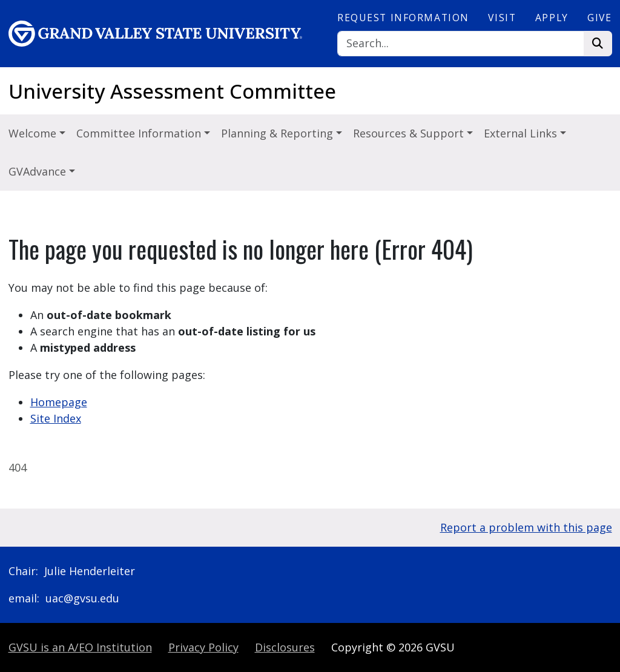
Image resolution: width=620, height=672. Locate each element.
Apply (552, 18)
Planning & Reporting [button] (279, 133)
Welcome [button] (34, 133)
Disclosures (285, 647)
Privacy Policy (203, 647)
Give (599, 18)
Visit (502, 18)
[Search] (461, 44)
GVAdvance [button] (39, 171)
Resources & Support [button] (410, 133)
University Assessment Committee (172, 91)
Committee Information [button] (140, 133)
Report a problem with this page (526, 527)
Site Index (56, 418)
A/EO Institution (80, 647)
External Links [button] (522, 133)
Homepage (59, 402)
